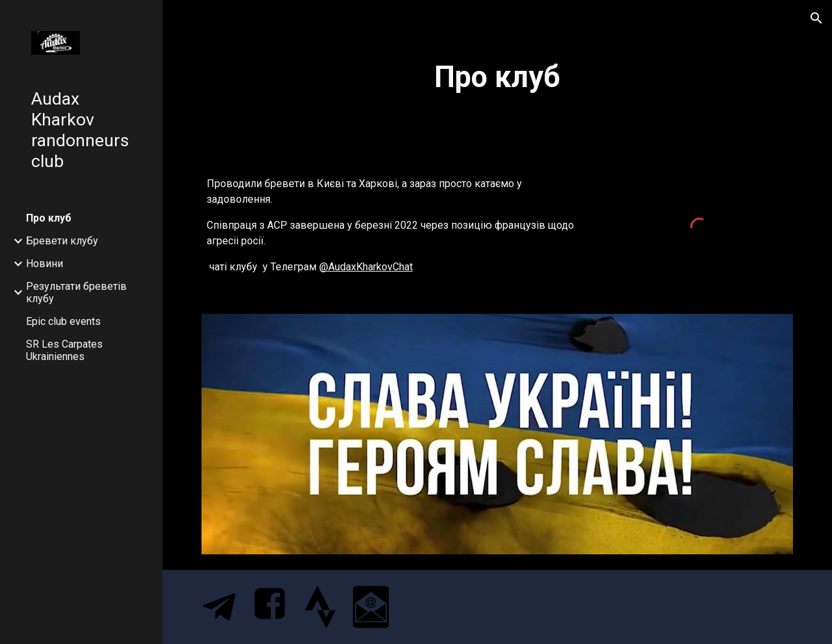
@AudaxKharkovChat (366, 267)
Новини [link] (45, 264)
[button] (816, 18)
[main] (498, 78)
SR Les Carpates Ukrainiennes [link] (64, 350)
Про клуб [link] (49, 218)
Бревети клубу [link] (62, 241)
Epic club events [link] (63, 321)
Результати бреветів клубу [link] (76, 292)
